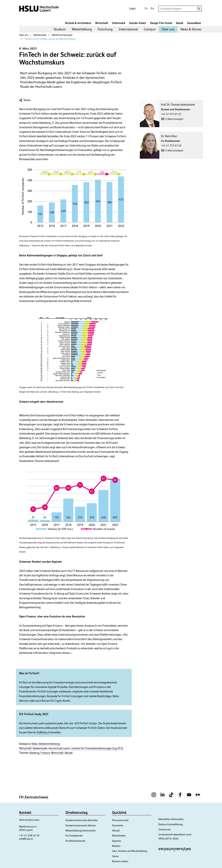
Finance (45, 753)
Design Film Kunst (161, 23)
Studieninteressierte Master (81, 825)
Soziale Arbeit (138, 23)
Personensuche (120, 820)
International (128, 29)
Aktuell (68, 753)
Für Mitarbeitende (75, 841)
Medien (116, 846)
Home (115, 856)
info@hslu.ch (26, 839)
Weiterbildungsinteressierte (81, 830)
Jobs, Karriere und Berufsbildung (130, 851)
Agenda (117, 841)
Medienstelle (40, 35)
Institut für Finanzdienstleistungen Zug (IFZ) (97, 748)
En (152, 8)
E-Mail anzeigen (174, 119)
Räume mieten (120, 861)
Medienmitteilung (49, 744)
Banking (35, 753)
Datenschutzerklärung (171, 824)
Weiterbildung (82, 29)
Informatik (119, 23)
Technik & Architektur (78, 23)
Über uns (168, 29)
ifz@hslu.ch (43, 732)
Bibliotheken (119, 836)
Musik (180, 23)
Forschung (105, 29)
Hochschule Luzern (59, 748)
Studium (60, 29)
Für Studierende (74, 836)
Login (132, 8)
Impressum (165, 829)
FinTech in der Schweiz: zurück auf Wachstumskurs (50, 39)
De (146, 8)
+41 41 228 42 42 (29, 835)
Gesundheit (194, 23)
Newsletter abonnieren (171, 819)
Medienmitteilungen (62, 35)
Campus (150, 29)
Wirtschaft (102, 23)
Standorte (118, 825)
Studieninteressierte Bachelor (82, 820)
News (35, 744)
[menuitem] (60, 29)
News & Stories (191, 29)
